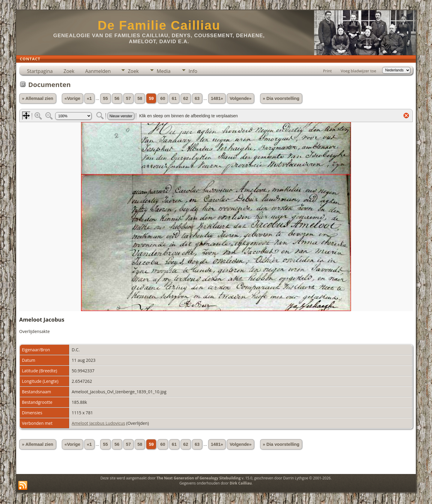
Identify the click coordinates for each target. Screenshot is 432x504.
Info (193, 71)
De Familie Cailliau (159, 25)
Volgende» (240, 98)
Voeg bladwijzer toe (358, 71)
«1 (89, 98)
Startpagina (40, 71)
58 (140, 98)
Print (327, 71)
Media (163, 71)
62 (186, 98)
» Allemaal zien (38, 98)
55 (105, 98)
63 (197, 98)
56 (117, 98)
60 (163, 98)
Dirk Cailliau (241, 483)
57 (128, 98)
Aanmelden (98, 71)
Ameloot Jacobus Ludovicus (98, 423)
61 (174, 98)
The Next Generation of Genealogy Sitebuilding (199, 478)
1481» (217, 98)
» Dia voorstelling (281, 98)
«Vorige (72, 98)
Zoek (69, 71)
